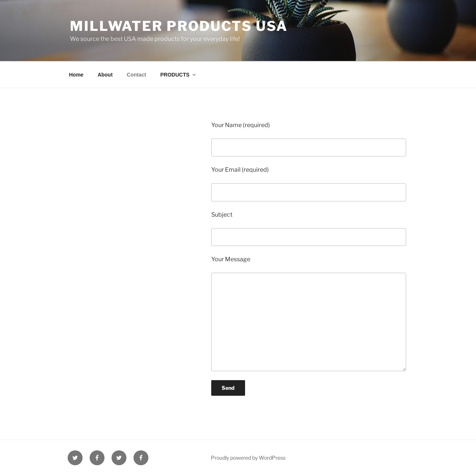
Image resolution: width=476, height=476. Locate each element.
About (105, 75)
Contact (136, 75)
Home (76, 75)
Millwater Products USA (179, 26)
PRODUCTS (178, 75)
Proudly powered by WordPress (248, 458)
